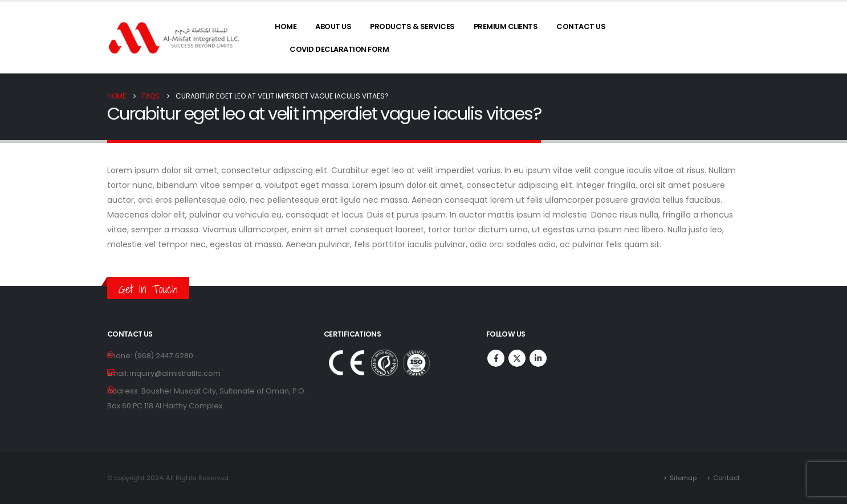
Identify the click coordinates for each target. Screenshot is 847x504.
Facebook (496, 358)
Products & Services (412, 26)
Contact (726, 478)
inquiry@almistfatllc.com (175, 373)
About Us (333, 26)
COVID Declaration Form (339, 49)
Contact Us (581, 26)
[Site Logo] (175, 38)
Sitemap (683, 478)
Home (286, 26)
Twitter (517, 358)
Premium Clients (506, 26)
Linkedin (538, 358)
